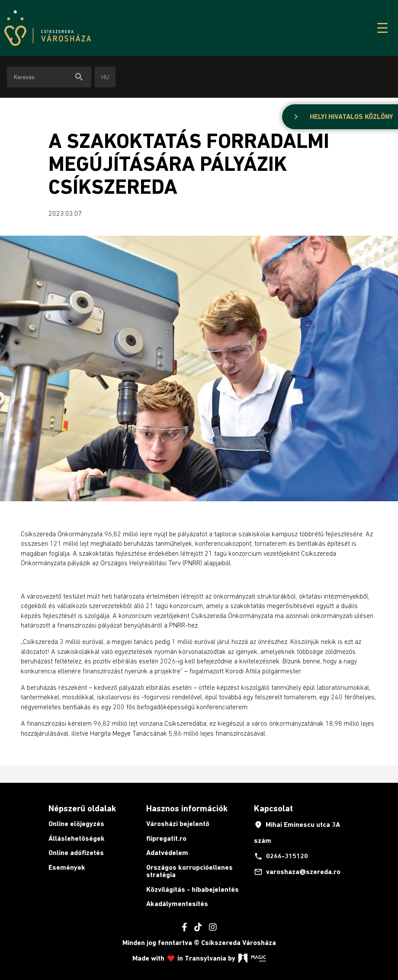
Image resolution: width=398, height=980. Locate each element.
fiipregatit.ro (166, 838)
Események (67, 867)
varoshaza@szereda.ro (297, 872)
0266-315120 (281, 856)
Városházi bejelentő (178, 824)
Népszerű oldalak (82, 808)
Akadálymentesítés (177, 904)
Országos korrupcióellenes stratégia (189, 871)
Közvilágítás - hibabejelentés (193, 889)
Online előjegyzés (76, 824)
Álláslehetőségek (77, 838)
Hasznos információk (187, 808)
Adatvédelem (167, 853)
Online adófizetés (76, 853)
